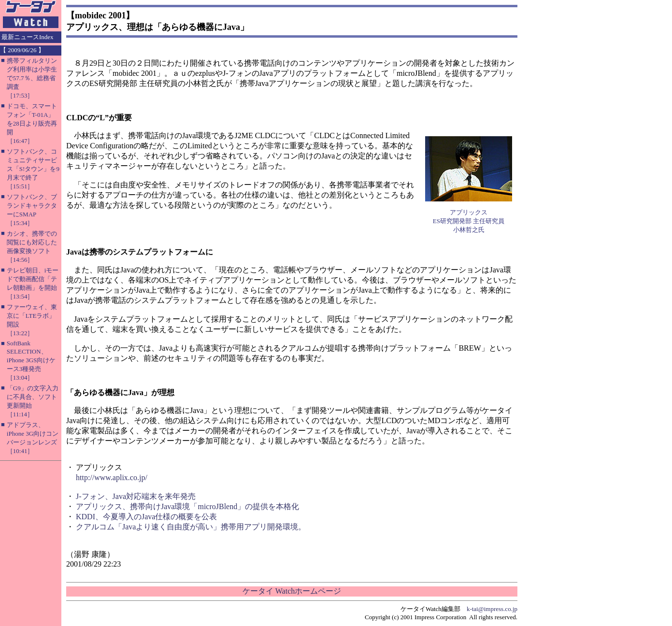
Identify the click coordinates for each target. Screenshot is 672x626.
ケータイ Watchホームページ (292, 591)
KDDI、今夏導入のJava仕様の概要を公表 (146, 517)
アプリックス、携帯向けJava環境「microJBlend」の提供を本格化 (187, 506)
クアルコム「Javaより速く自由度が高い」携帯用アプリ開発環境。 (191, 527)
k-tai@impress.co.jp (492, 609)
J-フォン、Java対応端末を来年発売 (136, 496)
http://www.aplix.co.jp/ (112, 477)
